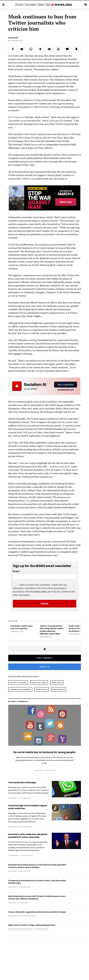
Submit (44, 604)
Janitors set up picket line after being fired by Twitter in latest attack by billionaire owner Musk (52, 630)
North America (58, 689)
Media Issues (57, 683)
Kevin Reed (13, 38)
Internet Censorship (18, 683)
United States (42, 689)
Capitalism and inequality (20, 689)
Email (16, 571)
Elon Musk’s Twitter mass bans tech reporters (22, 627)
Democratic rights (39, 683)
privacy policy (40, 592)
